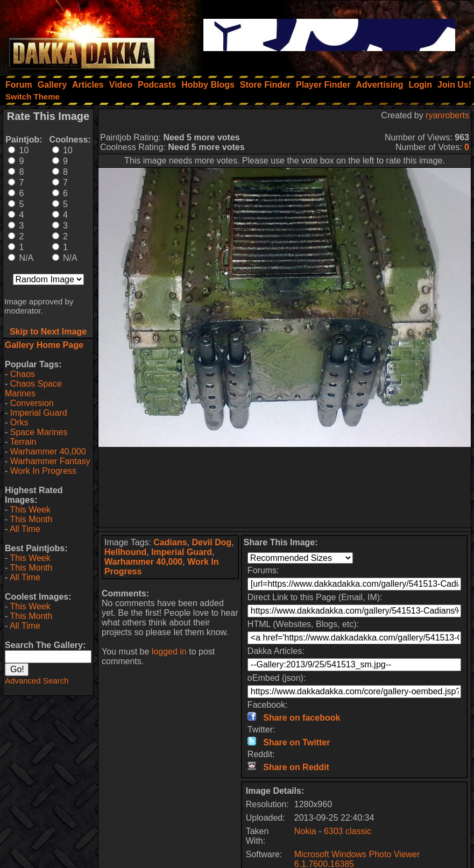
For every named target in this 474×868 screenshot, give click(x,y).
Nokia (305, 831)
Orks (19, 422)
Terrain (23, 442)
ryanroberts (447, 115)
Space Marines (39, 432)
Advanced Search (37, 681)
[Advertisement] (285, 487)
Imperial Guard (39, 413)
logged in (169, 652)
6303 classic (348, 831)
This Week (30, 510)
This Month (31, 519)
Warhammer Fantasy (50, 461)
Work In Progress (43, 471)
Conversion (32, 403)
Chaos (23, 374)
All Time (25, 529)
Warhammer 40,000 (48, 451)
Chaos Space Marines (33, 389)
